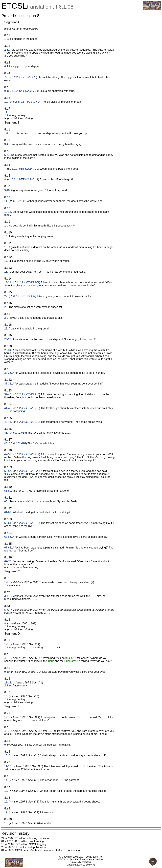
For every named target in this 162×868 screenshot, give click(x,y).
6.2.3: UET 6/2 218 (28, 408)
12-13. (8, 212)
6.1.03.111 (19, 201)
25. (6, 329)
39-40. (8, 394)
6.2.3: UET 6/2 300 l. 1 (25, 91)
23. (6, 307)
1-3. (7, 644)
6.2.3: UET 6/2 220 (28, 471)
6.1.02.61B (19, 443)
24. (6, 318)
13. (6, 696)
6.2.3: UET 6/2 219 (28, 454)
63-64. (8, 523)
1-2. (7, 133)
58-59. (8, 491)
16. (6, 247)
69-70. (8, 561)
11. (6, 113)
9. (5, 91)
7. (5, 169)
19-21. (8, 282)
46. (6, 443)
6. (5, 66)
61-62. (8, 512)
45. (6, 433)
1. (5, 39)
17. (6, 261)
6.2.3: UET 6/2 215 (28, 394)
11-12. (8, 683)
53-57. (8, 471)
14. (6, 226)
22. (6, 296)
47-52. (8, 454)
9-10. (7, 190)
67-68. (8, 548)
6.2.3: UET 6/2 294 (24, 296)
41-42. (8, 408)
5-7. (7, 610)
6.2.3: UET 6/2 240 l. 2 (25, 169)
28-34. (8, 350)
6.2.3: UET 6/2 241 (28, 282)
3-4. (7, 144)
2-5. (7, 50)
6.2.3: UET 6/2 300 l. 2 (26, 102)
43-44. (8, 422)
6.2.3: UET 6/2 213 (28, 422)
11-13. (8, 766)
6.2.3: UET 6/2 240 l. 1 (25, 179)
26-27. (8, 339)
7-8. (7, 77)
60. (6, 501)
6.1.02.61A (19, 433)
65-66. (8, 537)
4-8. (7, 658)
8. (5, 179)
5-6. (7, 155)
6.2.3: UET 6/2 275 (25, 77)
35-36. (8, 373)
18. (6, 272)
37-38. (8, 384)
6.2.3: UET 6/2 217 (28, 523)
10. (6, 102)
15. (6, 236)
